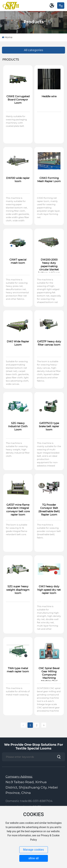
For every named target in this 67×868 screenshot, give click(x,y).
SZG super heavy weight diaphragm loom (18, 590)
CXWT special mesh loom (18, 261)
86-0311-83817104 (40, 801)
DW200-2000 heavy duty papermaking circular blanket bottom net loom (49, 266)
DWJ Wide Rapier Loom (18, 343)
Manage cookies (33, 850)
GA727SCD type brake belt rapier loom (49, 426)
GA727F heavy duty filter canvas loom (49, 343)
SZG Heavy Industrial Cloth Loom (18, 426)
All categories (33, 50)
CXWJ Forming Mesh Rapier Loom (49, 180)
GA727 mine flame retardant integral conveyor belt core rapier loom (18, 510)
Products (34, 22)
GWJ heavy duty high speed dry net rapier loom (49, 590)
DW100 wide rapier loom (18, 180)
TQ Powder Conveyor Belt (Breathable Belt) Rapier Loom (49, 510)
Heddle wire (49, 96)
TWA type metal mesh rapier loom (18, 670)
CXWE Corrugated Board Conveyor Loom (18, 100)
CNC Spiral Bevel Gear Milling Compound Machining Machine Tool (49, 675)
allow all (33, 858)
